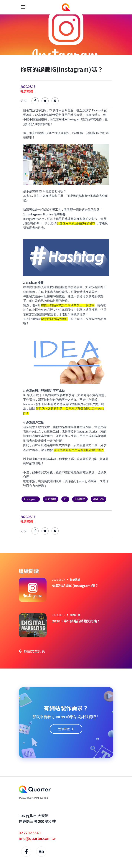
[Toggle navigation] (23, 7)
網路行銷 (75, 615)
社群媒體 (27, 91)
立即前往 (66, 729)
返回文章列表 (32, 651)
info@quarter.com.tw (37, 838)
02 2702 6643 (30, 833)
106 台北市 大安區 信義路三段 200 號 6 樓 (37, 818)
